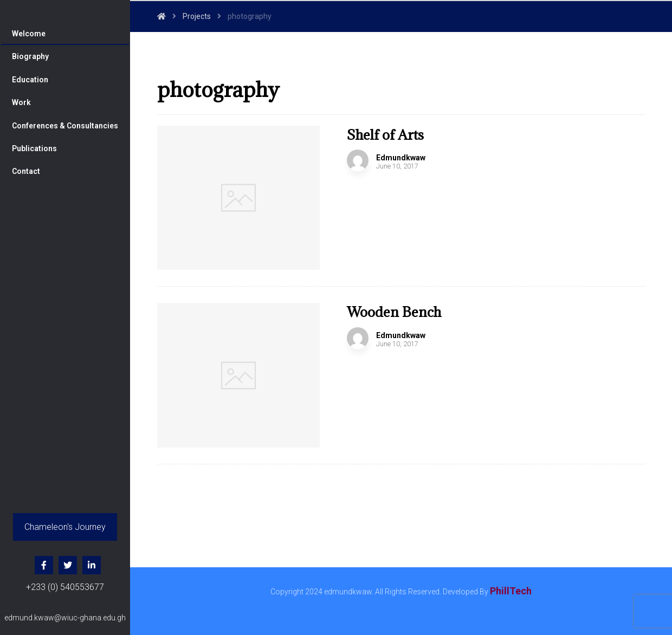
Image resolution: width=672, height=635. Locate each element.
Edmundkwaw (401, 158)
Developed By (487, 592)
